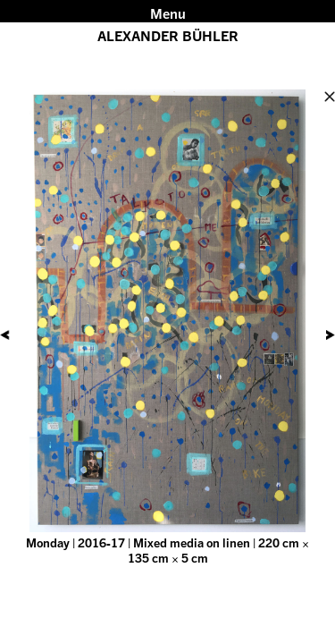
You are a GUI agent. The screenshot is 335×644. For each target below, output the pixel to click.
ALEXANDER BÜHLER (168, 36)
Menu (168, 13)
